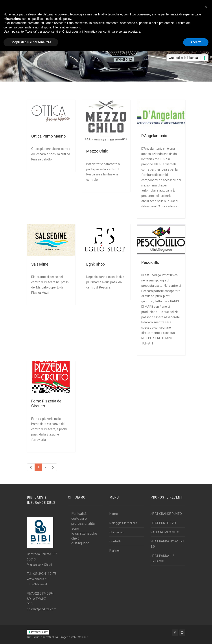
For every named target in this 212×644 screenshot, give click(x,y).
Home (114, 514)
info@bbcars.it (37, 584)
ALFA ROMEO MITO (165, 532)
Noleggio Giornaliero (123, 523)
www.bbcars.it (37, 579)
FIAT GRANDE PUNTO (166, 514)
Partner (115, 551)
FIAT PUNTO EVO (163, 523)
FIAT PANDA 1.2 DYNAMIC (162, 558)
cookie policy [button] (62, 19)
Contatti (115, 541)
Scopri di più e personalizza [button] (31, 42)
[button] (206, 7)
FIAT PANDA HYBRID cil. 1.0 (168, 544)
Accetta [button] (196, 42)
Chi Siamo (116, 532)
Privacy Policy (40, 632)
